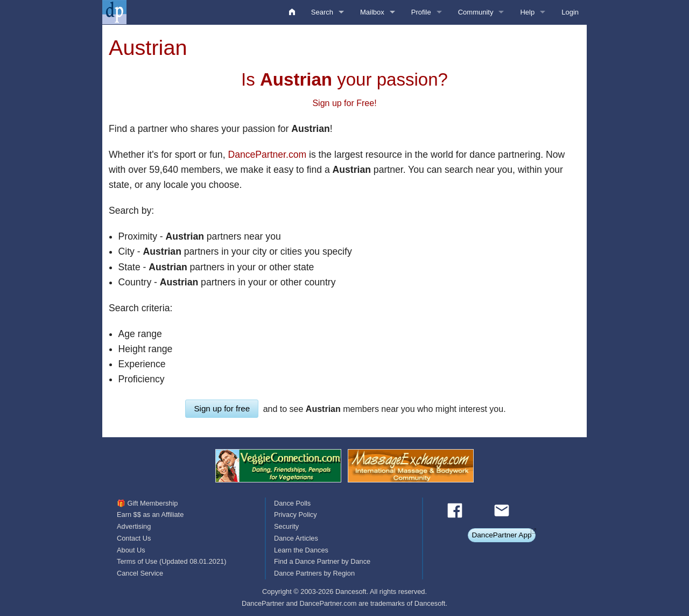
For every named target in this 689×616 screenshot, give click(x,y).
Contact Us (134, 538)
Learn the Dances (301, 550)
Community (476, 12)
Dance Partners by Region (314, 573)
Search (322, 12)
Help (527, 12)
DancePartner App (501, 535)
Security (286, 526)
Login (570, 12)
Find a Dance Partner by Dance (322, 561)
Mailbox (372, 12)
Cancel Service (140, 573)
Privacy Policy (296, 514)
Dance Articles (296, 538)
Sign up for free (222, 408)
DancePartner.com (267, 155)
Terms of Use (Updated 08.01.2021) (171, 561)
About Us (131, 550)
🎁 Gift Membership (147, 503)
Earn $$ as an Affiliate (150, 514)
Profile (421, 12)
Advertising (134, 526)
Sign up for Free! (344, 103)
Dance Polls (292, 503)
